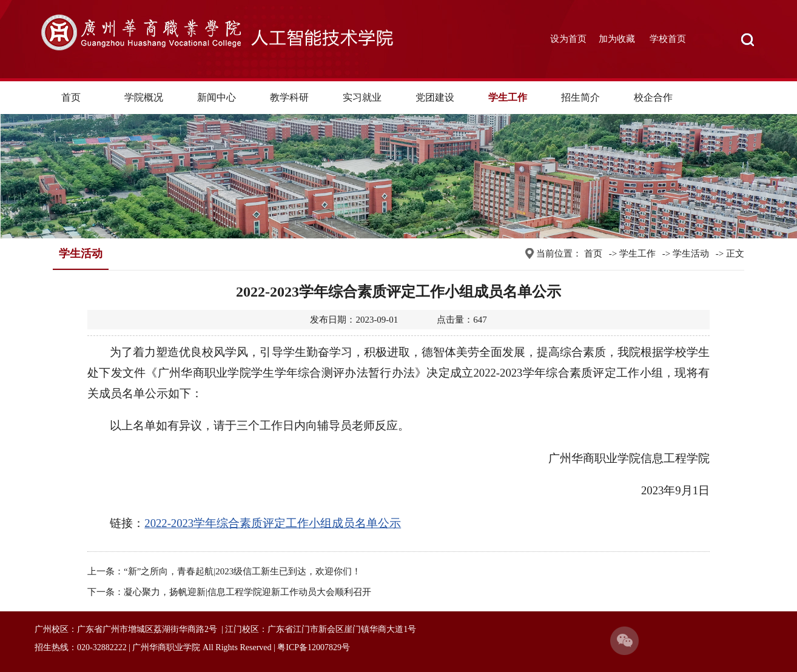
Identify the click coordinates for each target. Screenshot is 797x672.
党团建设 (435, 97)
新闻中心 (217, 97)
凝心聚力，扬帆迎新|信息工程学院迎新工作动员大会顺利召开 (247, 592)
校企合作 (653, 97)
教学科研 (289, 97)
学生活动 (691, 254)
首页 (71, 97)
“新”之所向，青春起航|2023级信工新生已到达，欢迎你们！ (242, 571)
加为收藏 (617, 39)
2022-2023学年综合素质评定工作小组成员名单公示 (273, 523)
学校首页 (668, 39)
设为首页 (568, 39)
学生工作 (508, 97)
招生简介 (580, 97)
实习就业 (362, 97)
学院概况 (144, 97)
